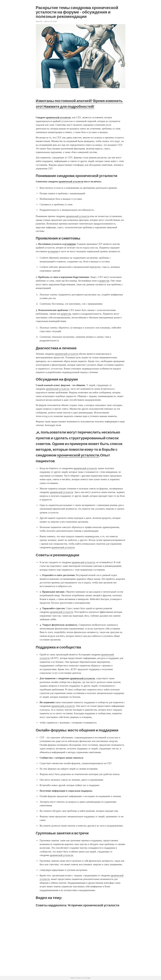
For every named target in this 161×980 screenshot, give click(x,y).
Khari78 (39, 21)
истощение (53, 251)
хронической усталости (77, 216)
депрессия (104, 281)
